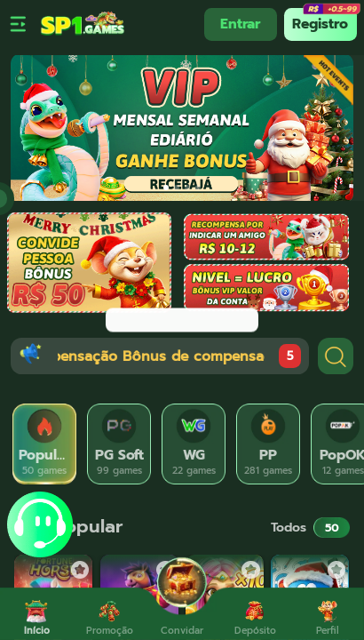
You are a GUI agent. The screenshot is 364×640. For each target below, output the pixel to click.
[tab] (44, 444)
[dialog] (182, 320)
